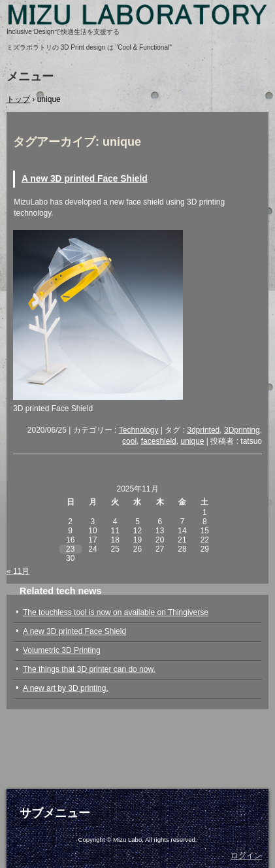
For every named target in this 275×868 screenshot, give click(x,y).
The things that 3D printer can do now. (89, 669)
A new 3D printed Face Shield (85, 179)
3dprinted (203, 430)
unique (192, 441)
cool (129, 441)
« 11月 (18, 571)
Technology (139, 430)
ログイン (246, 856)
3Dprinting (242, 430)
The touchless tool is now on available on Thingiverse (116, 612)
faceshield (159, 441)
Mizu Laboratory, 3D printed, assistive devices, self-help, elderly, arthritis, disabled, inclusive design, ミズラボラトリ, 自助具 (137, 20)
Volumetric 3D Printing (62, 650)
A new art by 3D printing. (66, 688)
